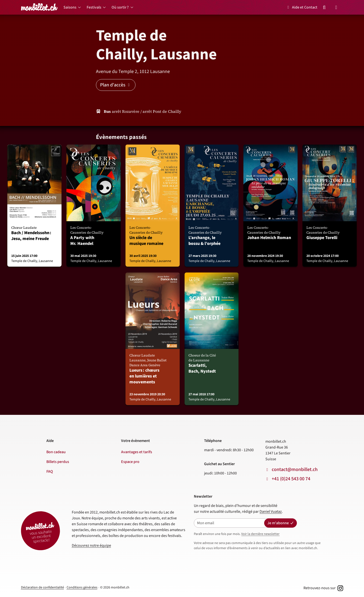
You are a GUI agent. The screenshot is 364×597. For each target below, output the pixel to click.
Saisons (70, 7)
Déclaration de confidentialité (42, 587)
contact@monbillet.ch (295, 470)
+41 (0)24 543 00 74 (291, 479)
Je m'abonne (281, 523)
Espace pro (130, 462)
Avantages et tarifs (137, 452)
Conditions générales (82, 587)
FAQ (50, 471)
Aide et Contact (302, 7)
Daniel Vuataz (271, 512)
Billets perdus (58, 462)
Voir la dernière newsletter (260, 534)
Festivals (94, 7)
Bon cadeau (56, 452)
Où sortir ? (120, 7)
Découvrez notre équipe (91, 545)
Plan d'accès (116, 85)
